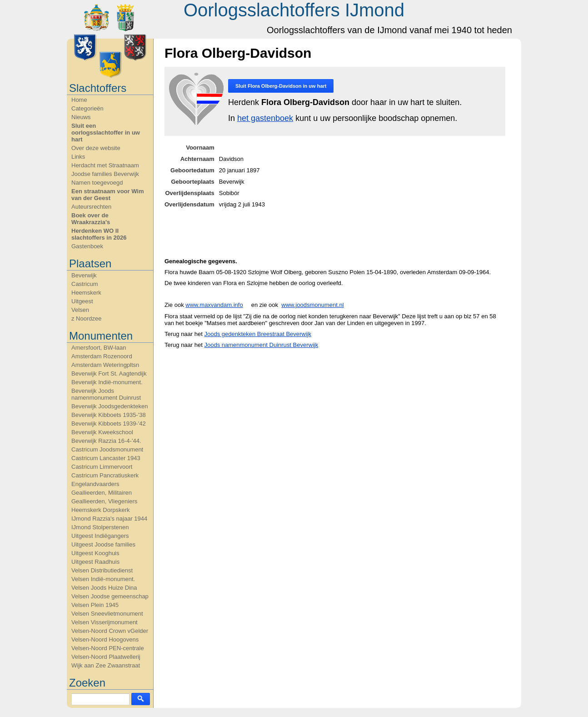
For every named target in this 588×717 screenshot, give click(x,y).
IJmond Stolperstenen (100, 527)
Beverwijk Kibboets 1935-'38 (109, 415)
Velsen (80, 310)
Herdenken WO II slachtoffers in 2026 (99, 234)
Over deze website (96, 148)
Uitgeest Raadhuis (95, 562)
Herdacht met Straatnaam (105, 165)
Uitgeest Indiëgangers (100, 536)
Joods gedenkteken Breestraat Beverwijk (258, 334)
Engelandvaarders (95, 484)
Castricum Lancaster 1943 (106, 458)
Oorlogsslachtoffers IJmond (294, 10)
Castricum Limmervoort (102, 467)
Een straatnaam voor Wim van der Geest (108, 195)
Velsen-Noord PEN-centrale (108, 648)
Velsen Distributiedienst (102, 570)
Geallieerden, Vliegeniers (104, 501)
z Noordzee (86, 318)
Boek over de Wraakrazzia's (91, 219)
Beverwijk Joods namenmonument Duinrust (106, 394)
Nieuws (81, 117)
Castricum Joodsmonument (107, 449)
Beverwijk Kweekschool (102, 432)
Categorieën (87, 108)
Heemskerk (86, 293)
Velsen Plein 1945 (95, 605)
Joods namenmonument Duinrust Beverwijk (261, 345)
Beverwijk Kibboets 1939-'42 (109, 424)
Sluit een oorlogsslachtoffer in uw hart (106, 133)
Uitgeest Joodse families (103, 544)
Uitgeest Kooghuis (95, 553)
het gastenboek (265, 118)
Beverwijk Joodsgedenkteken (110, 406)
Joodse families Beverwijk (105, 174)
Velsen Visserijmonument (105, 622)
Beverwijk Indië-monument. (107, 382)
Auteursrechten (91, 207)
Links (78, 157)
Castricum (85, 284)
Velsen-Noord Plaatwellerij (106, 657)
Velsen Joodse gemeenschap (110, 596)
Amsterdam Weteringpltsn (105, 365)
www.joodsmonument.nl (312, 305)
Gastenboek (87, 246)
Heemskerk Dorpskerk (101, 510)
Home (79, 100)
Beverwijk (84, 275)
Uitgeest (82, 301)
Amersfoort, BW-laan (99, 348)
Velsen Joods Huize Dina (104, 588)
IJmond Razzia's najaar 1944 (109, 519)
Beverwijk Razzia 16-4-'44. (106, 441)
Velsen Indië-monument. (103, 579)
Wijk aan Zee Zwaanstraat (106, 665)
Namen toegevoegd (97, 183)
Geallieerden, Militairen (102, 493)
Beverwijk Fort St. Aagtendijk (109, 374)
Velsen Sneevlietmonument (107, 614)
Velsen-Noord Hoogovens (105, 639)
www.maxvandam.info (214, 305)
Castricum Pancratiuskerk (105, 475)
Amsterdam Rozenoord (102, 356)
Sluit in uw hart (281, 86)
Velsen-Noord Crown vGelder (110, 631)
